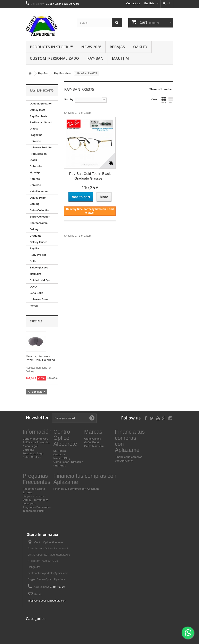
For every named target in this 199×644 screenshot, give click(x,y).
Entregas (28, 450)
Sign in (167, 3)
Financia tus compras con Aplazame (76, 489)
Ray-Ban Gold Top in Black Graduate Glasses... (90, 176)
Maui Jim (120, 58)
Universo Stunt (39, 299)
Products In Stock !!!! (51, 47)
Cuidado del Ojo (40, 280)
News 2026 (91, 47)
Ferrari (34, 306)
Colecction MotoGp (36, 169)
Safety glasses (39, 268)
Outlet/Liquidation (41, 104)
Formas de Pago (33, 453)
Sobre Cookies (32, 457)
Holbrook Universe (36, 182)
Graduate (36, 236)
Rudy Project (38, 255)
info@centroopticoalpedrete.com (47, 601)
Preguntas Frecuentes (37, 507)
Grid (164, 100)
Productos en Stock (38, 157)
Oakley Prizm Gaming (38, 201)
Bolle (33, 261)
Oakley (140, 47)
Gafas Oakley (93, 439)
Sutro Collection (40, 210)
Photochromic (39, 223)
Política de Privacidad (36, 442)
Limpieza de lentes (35, 496)
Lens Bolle (36, 293)
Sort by (69, 99)
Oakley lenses (39, 242)
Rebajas (117, 47)
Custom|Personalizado (54, 58)
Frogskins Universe (36, 138)
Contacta (59, 454)
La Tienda (60, 451)
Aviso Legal (30, 446)
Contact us (133, 3)
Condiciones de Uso (36, 439)
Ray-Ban (95, 58)
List (171, 100)
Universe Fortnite (41, 147)
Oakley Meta (38, 110)
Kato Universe (39, 191)
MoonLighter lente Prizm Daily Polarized (40, 358)
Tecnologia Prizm (34, 511)
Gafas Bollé (92, 442)
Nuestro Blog (62, 458)
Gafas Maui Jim (94, 446)
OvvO (33, 287)
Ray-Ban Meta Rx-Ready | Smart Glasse (41, 122)
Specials (36, 321)
